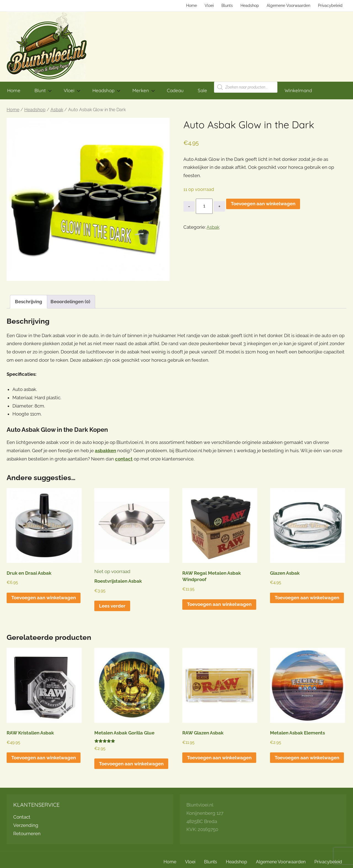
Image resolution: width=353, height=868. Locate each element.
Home (192, 6)
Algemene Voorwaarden (288, 6)
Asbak (57, 110)
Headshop (250, 6)
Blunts (227, 6)
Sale (202, 90)
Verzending (26, 825)
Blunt (43, 90)
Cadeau (175, 90)
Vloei (209, 6)
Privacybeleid (330, 6)
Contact (22, 817)
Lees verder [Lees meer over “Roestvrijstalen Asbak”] (112, 606)
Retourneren (27, 834)
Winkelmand (298, 90)
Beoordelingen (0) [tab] (70, 302)
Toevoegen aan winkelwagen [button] (44, 598)
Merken (144, 90)
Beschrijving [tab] (29, 302)
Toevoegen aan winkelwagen (263, 204)
